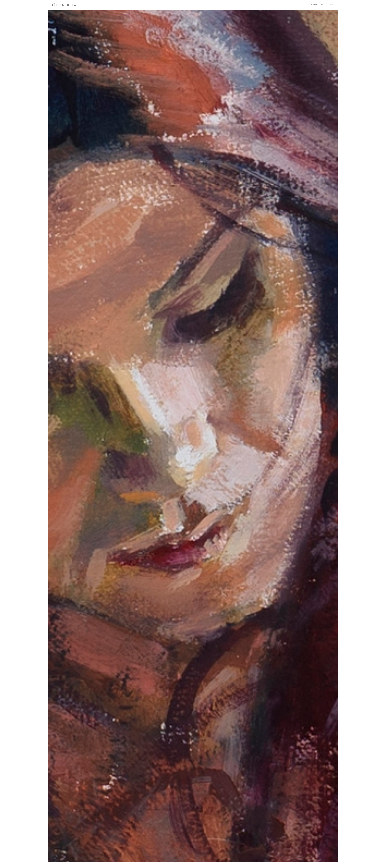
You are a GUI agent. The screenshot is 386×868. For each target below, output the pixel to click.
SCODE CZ (79, 865)
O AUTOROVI (314, 5)
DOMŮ (305, 5)
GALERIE (324, 5)
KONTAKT (333, 5)
